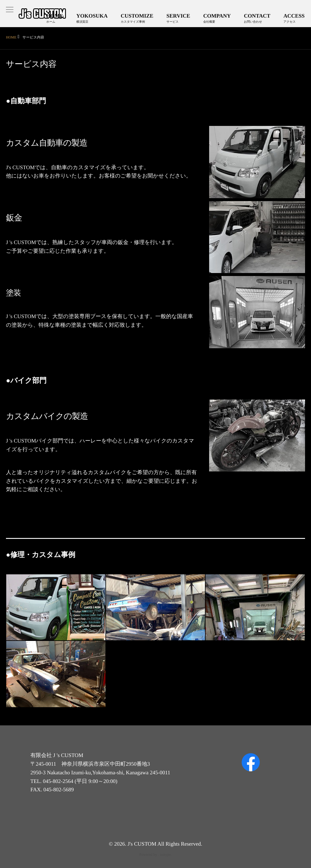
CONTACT (258, 19)
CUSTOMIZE (141, 19)
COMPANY (219, 19)
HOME (61, 19)
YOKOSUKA (97, 19)
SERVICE (181, 19)
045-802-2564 (58, 781)
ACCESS (294, 19)
